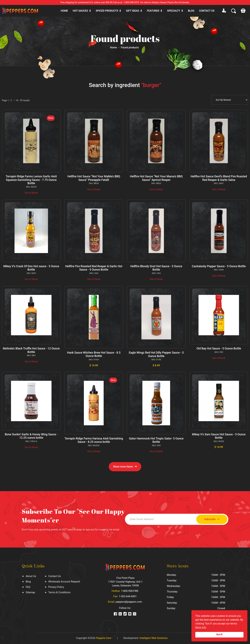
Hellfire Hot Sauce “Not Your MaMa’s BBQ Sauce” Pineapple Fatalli (94, 178)
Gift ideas (132, 11)
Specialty (174, 11)
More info (201, 627)
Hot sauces (80, 11)
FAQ (28, 587)
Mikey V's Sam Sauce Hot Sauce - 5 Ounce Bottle (219, 436)
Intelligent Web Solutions (154, 638)
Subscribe (211, 519)
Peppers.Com (103, 638)
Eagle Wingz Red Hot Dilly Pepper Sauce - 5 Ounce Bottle (156, 354)
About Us (31, 576)
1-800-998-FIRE (130, 591)
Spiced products (107, 11)
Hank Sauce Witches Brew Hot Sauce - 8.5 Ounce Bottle (94, 354)
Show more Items (125, 467)
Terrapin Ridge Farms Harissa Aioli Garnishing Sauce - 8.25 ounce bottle (94, 440)
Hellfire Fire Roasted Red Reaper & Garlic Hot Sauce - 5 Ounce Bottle (94, 268)
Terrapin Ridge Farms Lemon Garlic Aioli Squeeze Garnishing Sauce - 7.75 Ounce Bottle (31, 180)
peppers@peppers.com (129, 602)
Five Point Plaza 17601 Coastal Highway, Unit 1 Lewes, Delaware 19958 (125, 582)
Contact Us (55, 576)
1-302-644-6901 (128, 596)
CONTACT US (207, 11)
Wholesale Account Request (64, 582)
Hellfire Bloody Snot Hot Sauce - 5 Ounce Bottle (156, 268)
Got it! (219, 635)
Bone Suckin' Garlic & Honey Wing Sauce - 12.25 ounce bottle (31, 436)
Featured (153, 11)
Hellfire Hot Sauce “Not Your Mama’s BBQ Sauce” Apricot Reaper (156, 178)
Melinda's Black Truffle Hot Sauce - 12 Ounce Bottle (31, 350)
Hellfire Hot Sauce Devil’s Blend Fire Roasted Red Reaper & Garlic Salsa (219, 178)
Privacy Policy (56, 587)
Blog (191, 11)
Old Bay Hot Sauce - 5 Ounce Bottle (219, 348)
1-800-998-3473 (131, 2)
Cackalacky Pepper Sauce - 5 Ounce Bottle (219, 266)
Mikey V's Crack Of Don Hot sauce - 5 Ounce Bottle (31, 268)
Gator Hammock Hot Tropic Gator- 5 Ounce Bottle (156, 440)
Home (64, 11)
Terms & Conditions (59, 592)
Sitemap (30, 592)
